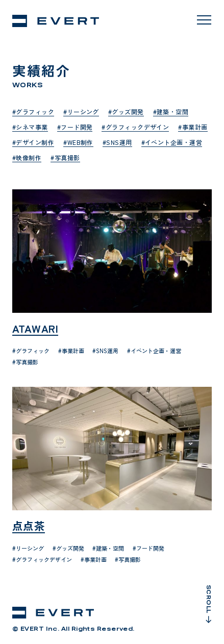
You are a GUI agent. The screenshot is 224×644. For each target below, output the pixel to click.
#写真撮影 (65, 157)
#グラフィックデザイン (135, 127)
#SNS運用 (117, 142)
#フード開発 (75, 127)
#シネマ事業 (30, 127)
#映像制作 (27, 157)
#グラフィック (33, 112)
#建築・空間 (171, 112)
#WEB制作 (78, 142)
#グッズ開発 (126, 112)
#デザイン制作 (33, 142)
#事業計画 (193, 127)
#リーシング (81, 112)
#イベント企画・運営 (172, 142)
